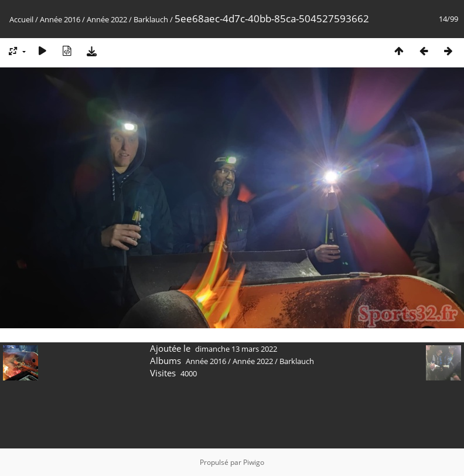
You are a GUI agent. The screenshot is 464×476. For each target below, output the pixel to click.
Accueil (21, 19)
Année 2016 (60, 19)
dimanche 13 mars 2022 (236, 349)
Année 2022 (107, 19)
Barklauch (151, 19)
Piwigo (254, 462)
